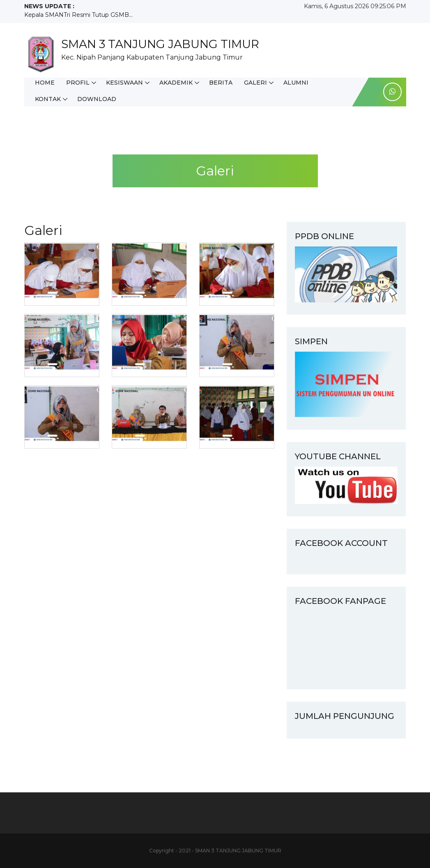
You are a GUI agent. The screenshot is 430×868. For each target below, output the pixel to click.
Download (97, 99)
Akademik (176, 83)
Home (45, 83)
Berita (221, 83)
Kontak (48, 99)
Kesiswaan (124, 83)
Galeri (255, 83)
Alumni (296, 83)
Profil (78, 83)
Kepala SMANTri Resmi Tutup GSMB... (78, 15)
